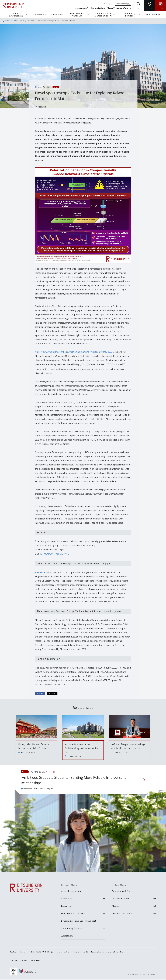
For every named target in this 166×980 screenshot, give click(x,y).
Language (107, 4)
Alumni (110, 8)
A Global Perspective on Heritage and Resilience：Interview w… (126, 748)
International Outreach (77, 14)
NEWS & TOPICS (12, 21)
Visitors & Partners (124, 8)
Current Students (98, 8)
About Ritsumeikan (16, 14)
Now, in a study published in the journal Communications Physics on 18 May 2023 (75, 352)
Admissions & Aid (82, 8)
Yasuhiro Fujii (42, 572)
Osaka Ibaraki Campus (44, 789)
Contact (13, 952)
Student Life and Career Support (103, 14)
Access (23, 952)
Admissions (152, 14)
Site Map (24, 961)
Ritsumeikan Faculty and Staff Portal (106, 952)
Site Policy (14, 961)
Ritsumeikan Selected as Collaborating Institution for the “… (83, 748)
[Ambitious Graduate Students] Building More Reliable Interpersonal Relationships (79, 780)
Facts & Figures (79, 952)
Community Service (129, 14)
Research (56, 14)
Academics (38, 14)
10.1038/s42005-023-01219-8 (54, 554)
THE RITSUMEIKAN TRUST (40, 952)
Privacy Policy (34, 961)
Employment (62, 952)
